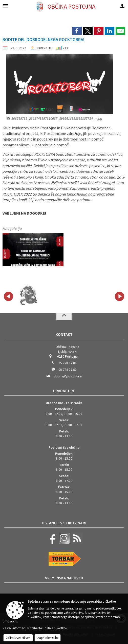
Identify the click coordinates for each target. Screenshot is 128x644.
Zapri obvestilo (48, 638)
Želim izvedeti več (18, 638)
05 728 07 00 (68, 363)
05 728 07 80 (68, 370)
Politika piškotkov (55, 628)
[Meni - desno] (122, 6)
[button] (8, 296)
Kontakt (64, 334)
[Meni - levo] (6, 6)
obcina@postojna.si (68, 376)
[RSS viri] (76, 543)
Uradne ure (64, 391)
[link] (77, 31)
